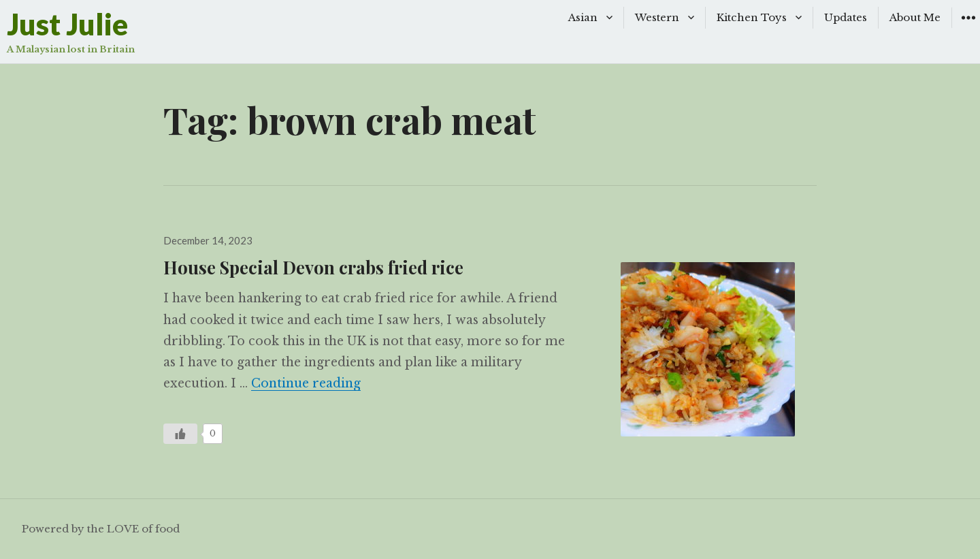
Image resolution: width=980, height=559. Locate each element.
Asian (583, 17)
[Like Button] (180, 434)
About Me (915, 17)
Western (657, 17)
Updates (846, 17)
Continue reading (306, 383)
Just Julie (67, 24)
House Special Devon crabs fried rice (313, 267)
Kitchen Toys (752, 17)
